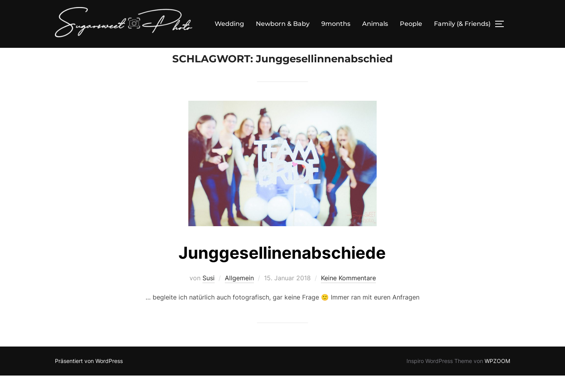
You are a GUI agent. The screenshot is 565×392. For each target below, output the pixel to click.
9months (336, 24)
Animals (375, 24)
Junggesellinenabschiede (282, 269)
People (411, 24)
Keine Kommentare (348, 294)
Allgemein (239, 294)
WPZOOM (497, 377)
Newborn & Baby (283, 24)
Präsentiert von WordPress (89, 377)
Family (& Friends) (462, 24)
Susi (209, 294)
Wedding (229, 24)
